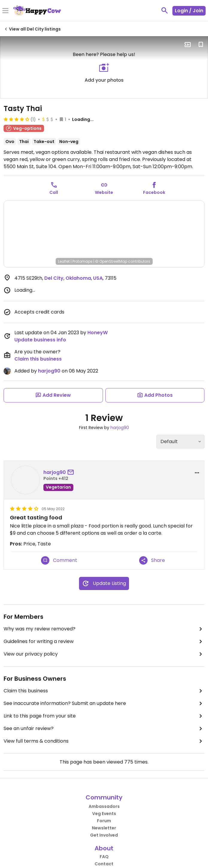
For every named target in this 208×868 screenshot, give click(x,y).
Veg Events (104, 814)
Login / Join (189, 11)
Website (104, 192)
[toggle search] (165, 10)
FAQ (104, 857)
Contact (104, 864)
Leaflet (64, 261)
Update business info (40, 340)
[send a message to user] (72, 472)
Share (152, 560)
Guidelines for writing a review (104, 642)
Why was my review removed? (104, 629)
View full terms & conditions (104, 741)
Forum (104, 821)
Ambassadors (104, 806)
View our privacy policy (104, 654)
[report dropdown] (197, 473)
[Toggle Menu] (5, 11)
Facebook (154, 192)
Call (54, 192)
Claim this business (38, 359)
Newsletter (104, 828)
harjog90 (49, 371)
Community (104, 797)
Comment (59, 560)
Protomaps (82, 261)
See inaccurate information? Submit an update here (104, 703)
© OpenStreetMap (111, 261)
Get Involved (104, 835)
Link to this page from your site (104, 716)
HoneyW (98, 333)
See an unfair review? (104, 729)
